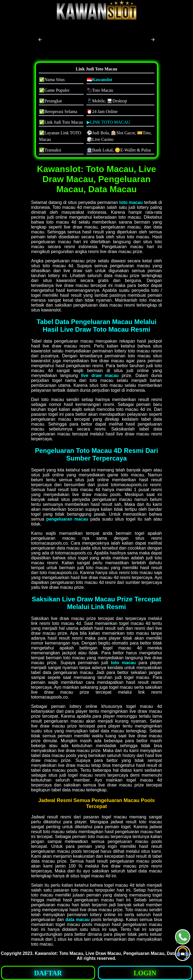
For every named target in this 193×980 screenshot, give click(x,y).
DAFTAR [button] (48, 973)
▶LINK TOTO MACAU (108, 122)
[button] (40, 40)
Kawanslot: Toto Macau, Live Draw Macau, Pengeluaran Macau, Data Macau (113, 953)
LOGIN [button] (145, 973)
